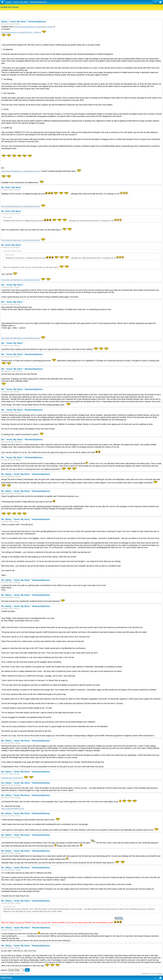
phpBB (11, 974)
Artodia (160, 974)
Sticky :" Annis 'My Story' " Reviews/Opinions (26, 2)
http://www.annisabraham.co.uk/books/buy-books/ (33, 27)
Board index (6, 978)
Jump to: (4, 970)
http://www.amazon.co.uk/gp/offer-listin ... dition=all (21, 32)
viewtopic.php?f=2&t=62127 (12, 778)
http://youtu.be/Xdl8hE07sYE (13, 809)
